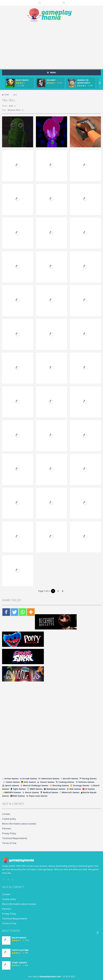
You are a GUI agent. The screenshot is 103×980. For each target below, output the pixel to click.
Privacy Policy (9, 833)
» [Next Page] (63, 591)
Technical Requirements (15, 838)
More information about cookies (19, 824)
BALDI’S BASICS (22, 80)
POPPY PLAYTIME (20, 950)
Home (7, 95)
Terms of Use (9, 843)
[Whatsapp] (23, 612)
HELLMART (51, 80)
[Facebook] (6, 612)
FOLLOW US (64, 3)
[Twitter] (14, 612)
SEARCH (40, 3)
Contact (6, 814)
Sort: (4, 110)
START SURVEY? (19, 963)
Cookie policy (9, 819)
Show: (5, 106)
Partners (7, 829)
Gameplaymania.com (50, 976)
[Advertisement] (53, 44)
